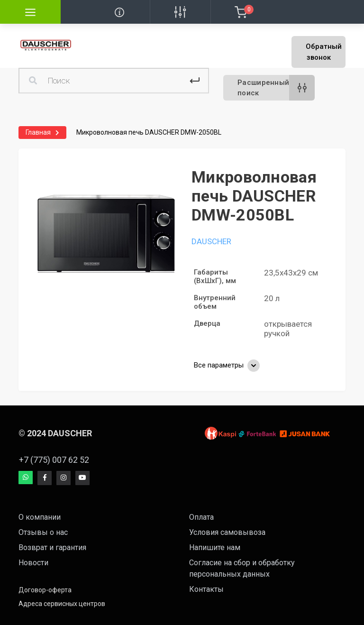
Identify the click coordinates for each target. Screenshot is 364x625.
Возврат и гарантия (52, 547)
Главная (38, 132)
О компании (40, 517)
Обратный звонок (324, 52)
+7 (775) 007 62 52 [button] (54, 460)
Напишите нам (215, 547)
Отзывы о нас (43, 532)
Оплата (201, 517)
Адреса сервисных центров (62, 604)
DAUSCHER (211, 241)
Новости (33, 563)
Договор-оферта (45, 590)
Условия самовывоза (227, 532)
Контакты (206, 589)
